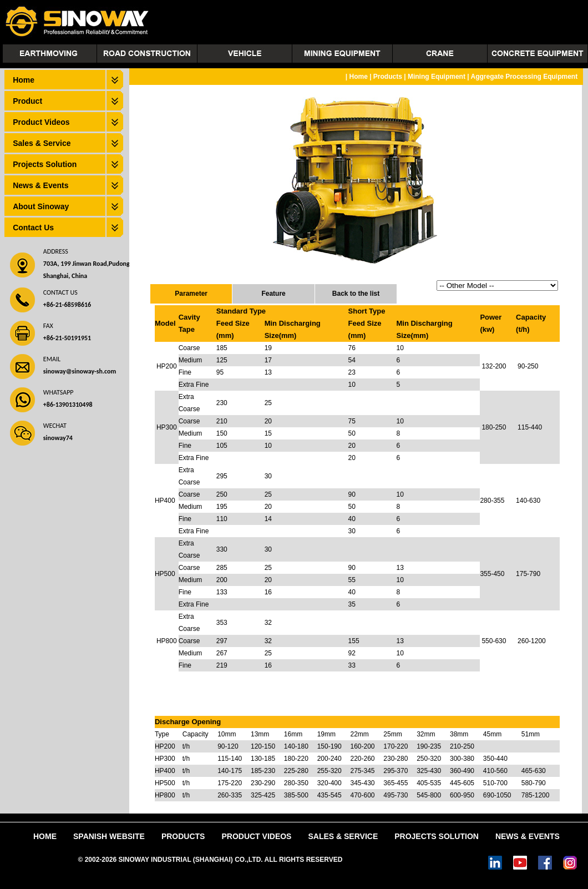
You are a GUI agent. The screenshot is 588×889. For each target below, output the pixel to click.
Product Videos (41, 122)
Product (27, 101)
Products (388, 77)
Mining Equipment (437, 77)
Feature (273, 294)
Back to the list (356, 294)
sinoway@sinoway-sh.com (80, 371)
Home (24, 80)
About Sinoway (41, 206)
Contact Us (33, 228)
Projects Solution (45, 164)
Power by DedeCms (376, 860)
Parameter (191, 294)
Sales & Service (42, 143)
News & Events (40, 185)
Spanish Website (109, 836)
